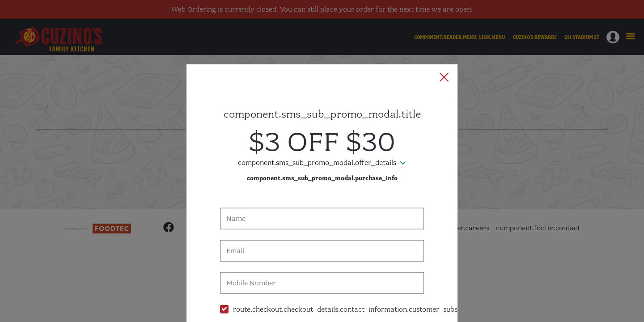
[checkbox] (322, 269)
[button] (444, 38)
